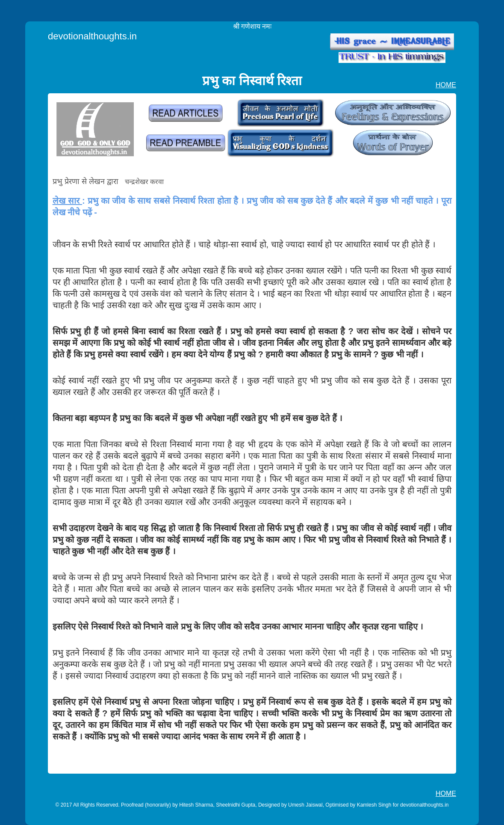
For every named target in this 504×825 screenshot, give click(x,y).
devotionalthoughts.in (92, 36)
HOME (446, 85)
